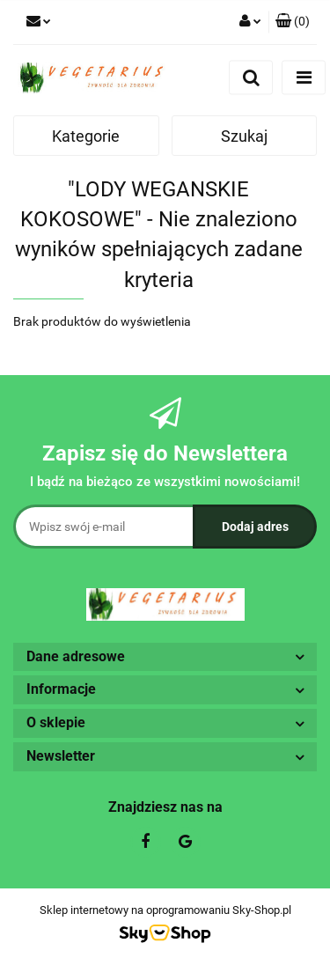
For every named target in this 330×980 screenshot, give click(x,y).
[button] (293, 22)
